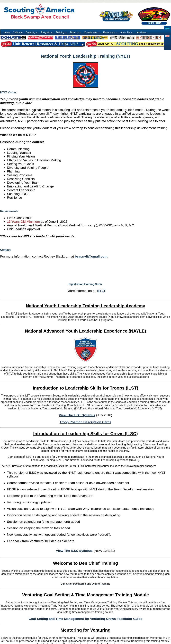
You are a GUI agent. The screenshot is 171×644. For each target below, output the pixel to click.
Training (62, 33)
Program (47, 33)
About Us (127, 33)
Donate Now (92, 33)
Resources (110, 33)
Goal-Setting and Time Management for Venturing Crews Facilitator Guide (85, 619)
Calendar (18, 32)
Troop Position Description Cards (85, 422)
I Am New (141, 32)
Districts (76, 33)
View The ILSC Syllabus (74, 551)
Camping (32, 33)
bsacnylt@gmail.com (91, 256)
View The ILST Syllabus (77, 415)
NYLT (101, 291)
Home (7, 32)
